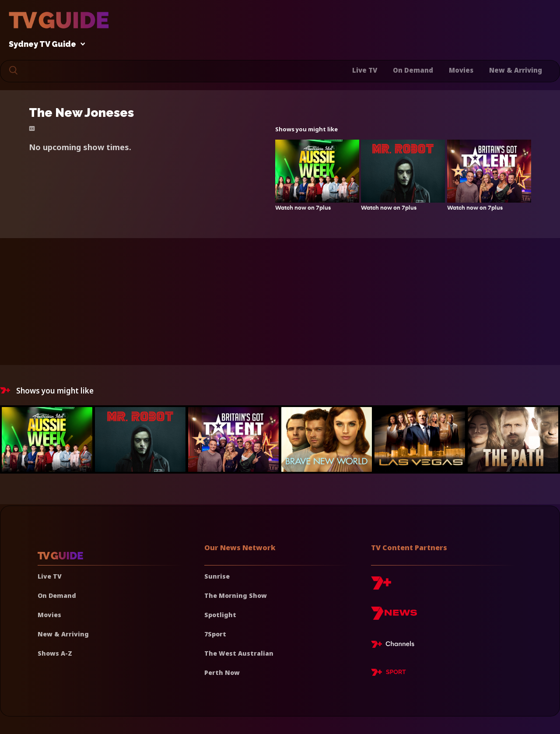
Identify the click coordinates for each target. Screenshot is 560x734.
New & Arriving (516, 70)
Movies (461, 70)
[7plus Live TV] (395, 646)
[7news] (394, 616)
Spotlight (220, 615)
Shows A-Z (55, 653)
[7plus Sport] (388, 674)
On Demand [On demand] (57, 595)
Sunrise (217, 576)
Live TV (365, 70)
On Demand (413, 70)
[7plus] (381, 586)
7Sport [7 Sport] (215, 634)
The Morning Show (236, 595)
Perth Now (222, 673)
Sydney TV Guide (45, 44)
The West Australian (239, 653)
